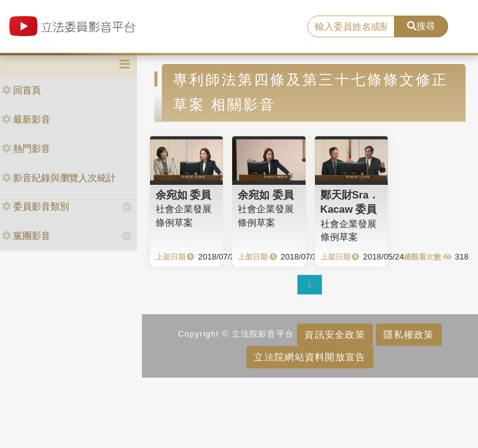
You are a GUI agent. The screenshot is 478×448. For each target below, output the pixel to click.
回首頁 (21, 90)
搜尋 (421, 26)
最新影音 (26, 119)
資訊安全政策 (335, 334)
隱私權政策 (409, 334)
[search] (351, 27)
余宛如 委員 (184, 195)
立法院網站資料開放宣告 (310, 357)
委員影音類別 (35, 206)
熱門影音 (26, 148)
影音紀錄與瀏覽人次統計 (59, 178)
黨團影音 (26, 236)
